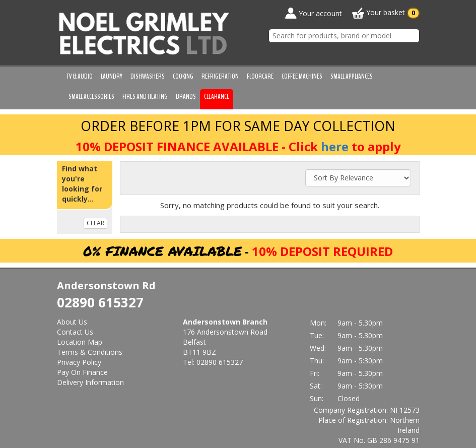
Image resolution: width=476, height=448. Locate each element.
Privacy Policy (79, 362)
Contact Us (75, 332)
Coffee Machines (302, 76)
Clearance (217, 97)
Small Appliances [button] (352, 76)
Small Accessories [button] (91, 97)
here (335, 146)
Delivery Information (90, 382)
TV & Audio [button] (80, 76)
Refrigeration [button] (220, 76)
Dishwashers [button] (148, 76)
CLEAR (95, 223)
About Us (72, 322)
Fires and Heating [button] (145, 97)
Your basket (386, 13)
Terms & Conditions (90, 352)
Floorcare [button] (260, 76)
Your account (313, 13)
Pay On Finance (82, 372)
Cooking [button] (183, 76)
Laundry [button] (112, 76)
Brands (186, 97)
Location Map (80, 342)
